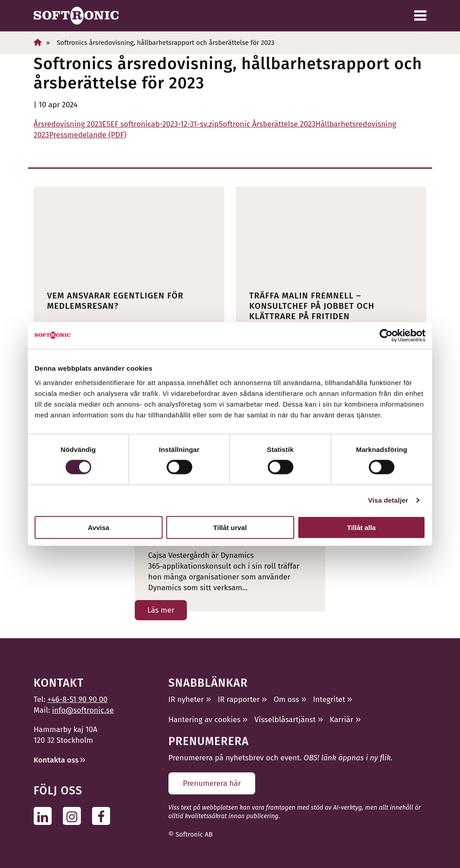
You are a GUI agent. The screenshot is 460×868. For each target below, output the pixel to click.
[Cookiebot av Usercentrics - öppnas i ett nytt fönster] (386, 336)
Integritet (329, 699)
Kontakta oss (56, 760)
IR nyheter (186, 699)
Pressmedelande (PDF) (88, 135)
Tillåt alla (362, 527)
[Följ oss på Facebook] (104, 816)
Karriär (342, 720)
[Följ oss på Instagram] (74, 816)
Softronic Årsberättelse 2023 (267, 124)
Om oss (286, 699)
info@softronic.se (83, 710)
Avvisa (99, 527)
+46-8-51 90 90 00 (78, 699)
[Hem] (38, 42)
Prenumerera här (212, 783)
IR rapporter (239, 699)
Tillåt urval (230, 527)
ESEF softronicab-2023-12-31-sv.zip (161, 124)
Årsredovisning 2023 (68, 124)
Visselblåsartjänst (285, 720)
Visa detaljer (388, 500)
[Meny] (420, 16)
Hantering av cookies (205, 720)
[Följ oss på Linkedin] (45, 816)
